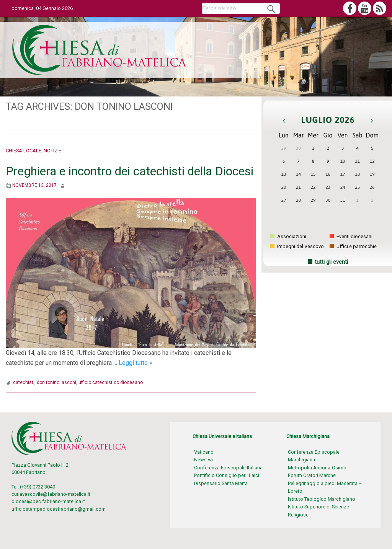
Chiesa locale (24, 151)
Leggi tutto (136, 363)
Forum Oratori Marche (312, 475)
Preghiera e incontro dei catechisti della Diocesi (130, 171)
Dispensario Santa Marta (221, 483)
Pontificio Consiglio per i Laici (227, 475)
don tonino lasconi (56, 382)
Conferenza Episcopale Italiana (228, 468)
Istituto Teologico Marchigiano (322, 499)
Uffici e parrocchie (353, 246)
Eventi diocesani (351, 236)
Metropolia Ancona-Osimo (317, 468)
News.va (203, 460)
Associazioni (288, 236)
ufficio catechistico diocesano (111, 382)
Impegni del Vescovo (297, 246)
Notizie (52, 151)
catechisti (24, 382)
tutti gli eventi (331, 262)
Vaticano (204, 452)
